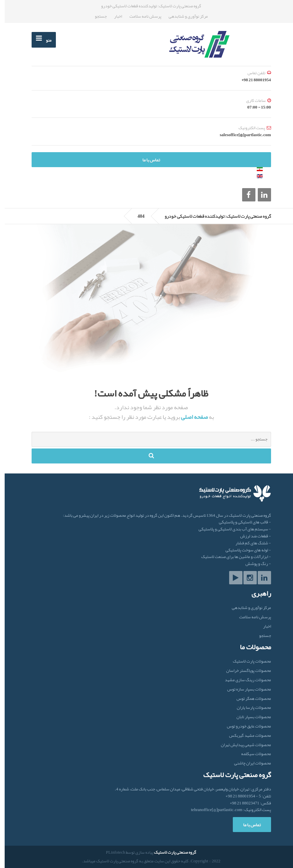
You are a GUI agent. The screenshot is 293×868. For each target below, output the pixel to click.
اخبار (113, 16)
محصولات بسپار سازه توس (244, 689)
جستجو (96, 16)
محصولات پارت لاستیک (247, 662)
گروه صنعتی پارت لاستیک (170, 852)
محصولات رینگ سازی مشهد (243, 680)
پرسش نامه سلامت (141, 16)
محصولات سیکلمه (251, 754)
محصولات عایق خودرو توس (244, 726)
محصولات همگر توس (249, 699)
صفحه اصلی (189, 417)
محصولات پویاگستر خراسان (244, 671)
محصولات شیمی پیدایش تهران (241, 745)
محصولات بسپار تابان (249, 717)
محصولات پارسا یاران (249, 708)
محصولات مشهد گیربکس (245, 736)
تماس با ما (146, 160)
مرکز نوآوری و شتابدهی (184, 16)
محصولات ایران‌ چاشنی (248, 763)
